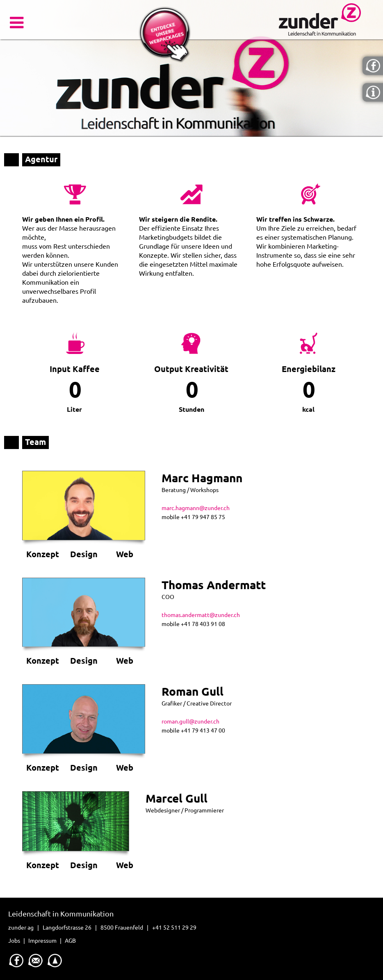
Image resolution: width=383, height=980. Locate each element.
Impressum (42, 941)
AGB (70, 941)
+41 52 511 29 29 (174, 928)
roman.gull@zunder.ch (190, 721)
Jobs (14, 941)
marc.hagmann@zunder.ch (196, 508)
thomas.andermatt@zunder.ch (201, 615)
